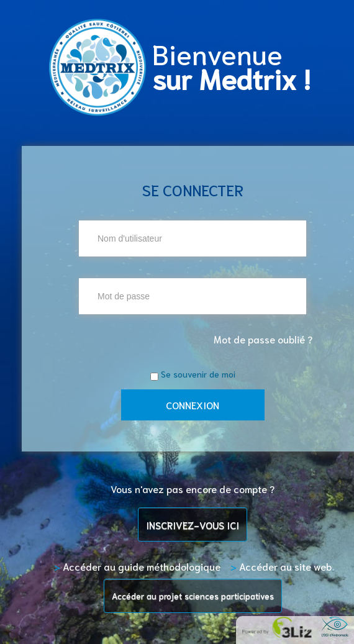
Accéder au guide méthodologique (137, 566)
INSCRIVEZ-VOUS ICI (193, 524)
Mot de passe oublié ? (263, 339)
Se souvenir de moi (198, 374)
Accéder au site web (281, 566)
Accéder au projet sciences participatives (193, 596)
